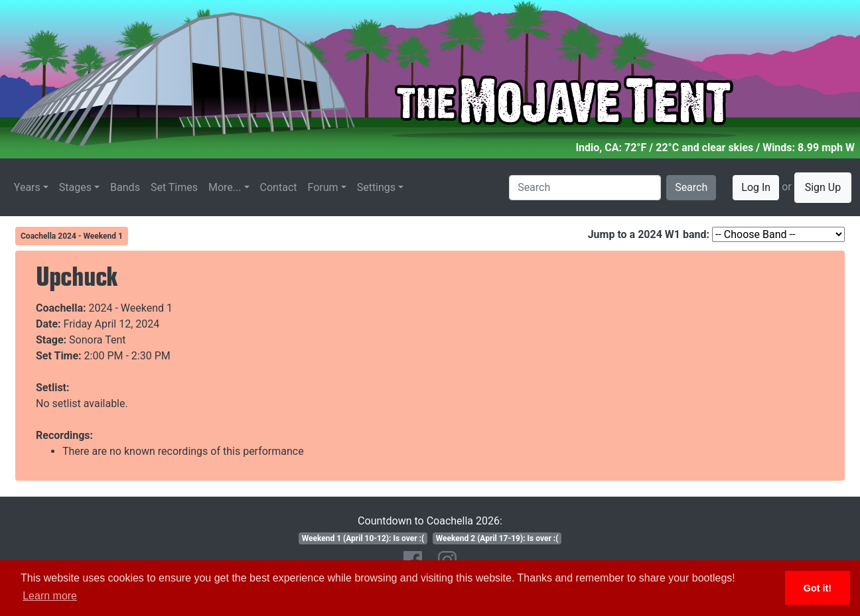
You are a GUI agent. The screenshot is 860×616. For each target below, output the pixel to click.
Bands (125, 187)
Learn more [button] (50, 596)
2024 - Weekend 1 (131, 308)
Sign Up (823, 187)
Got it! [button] (818, 588)
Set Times (174, 187)
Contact (279, 187)
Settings (376, 187)
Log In (756, 187)
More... (225, 187)
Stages (75, 187)
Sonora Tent (97, 340)
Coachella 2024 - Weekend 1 (72, 236)
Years (27, 187)
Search (691, 187)
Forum (323, 187)
